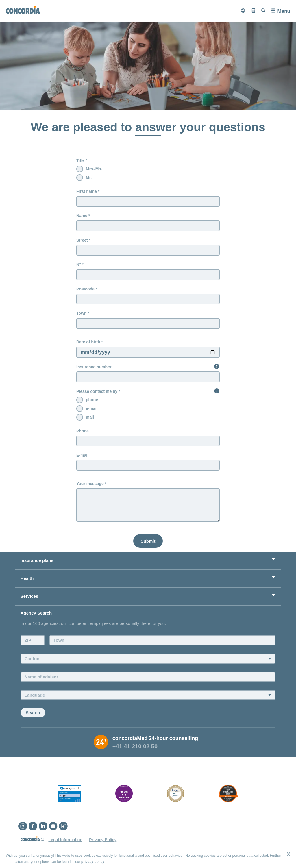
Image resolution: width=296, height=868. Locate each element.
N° (79, 265)
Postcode (85, 289)
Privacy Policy (103, 841)
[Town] (148, 324)
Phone (83, 432)
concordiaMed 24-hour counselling (155, 739)
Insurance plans (37, 561)
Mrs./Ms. (94, 169)
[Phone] (148, 442)
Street (82, 240)
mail (90, 418)
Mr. (89, 177)
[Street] (148, 250)
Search (33, 714)
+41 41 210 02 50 (135, 747)
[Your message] (148, 506)
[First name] (148, 201)
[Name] (148, 226)
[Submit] (148, 542)
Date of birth (88, 342)
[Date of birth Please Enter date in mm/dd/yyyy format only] (148, 353)
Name (82, 216)
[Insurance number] (148, 377)
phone (92, 400)
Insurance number (94, 367)
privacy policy (93, 862)
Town (82, 314)
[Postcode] (148, 299)
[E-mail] (148, 466)
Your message (90, 484)
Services (29, 597)
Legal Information (65, 841)
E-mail (82, 456)
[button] (217, 367)
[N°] (148, 275)
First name (87, 191)
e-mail (92, 409)
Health (27, 579)
